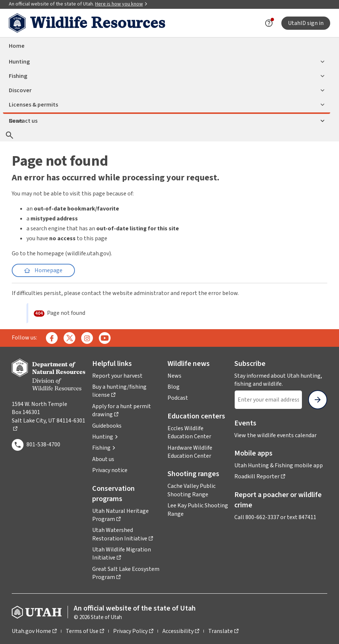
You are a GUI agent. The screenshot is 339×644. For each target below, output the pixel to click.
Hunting (167, 62)
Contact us (167, 121)
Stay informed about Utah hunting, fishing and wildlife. (281, 380)
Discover (167, 90)
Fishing (167, 76)
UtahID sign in (306, 23)
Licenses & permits (167, 105)
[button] (105, 437)
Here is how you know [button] (121, 4)
